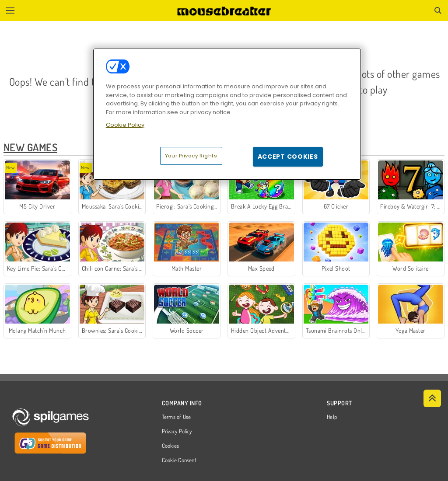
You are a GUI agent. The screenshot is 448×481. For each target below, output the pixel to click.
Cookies (171, 446)
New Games (30, 147)
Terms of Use (177, 417)
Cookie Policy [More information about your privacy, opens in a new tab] (125, 125)
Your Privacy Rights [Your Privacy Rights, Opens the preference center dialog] (191, 156)
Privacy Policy (177, 432)
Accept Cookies (288, 157)
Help (332, 417)
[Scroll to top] (432, 398)
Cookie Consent (179, 460)
